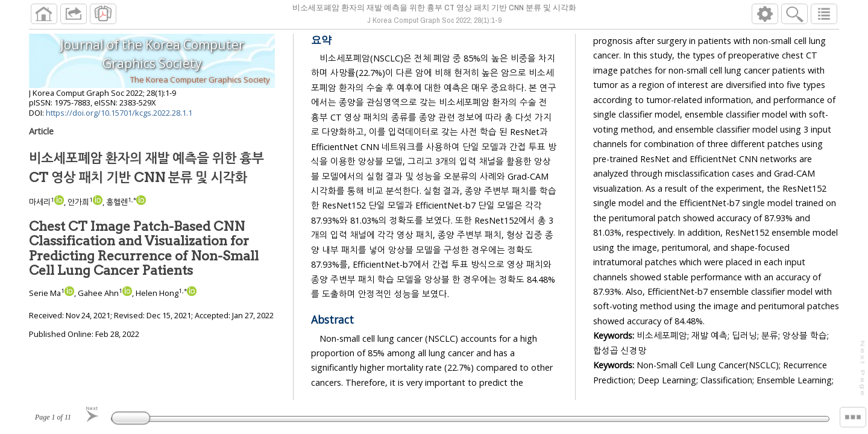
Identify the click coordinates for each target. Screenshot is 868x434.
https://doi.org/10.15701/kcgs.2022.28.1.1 (119, 118)
